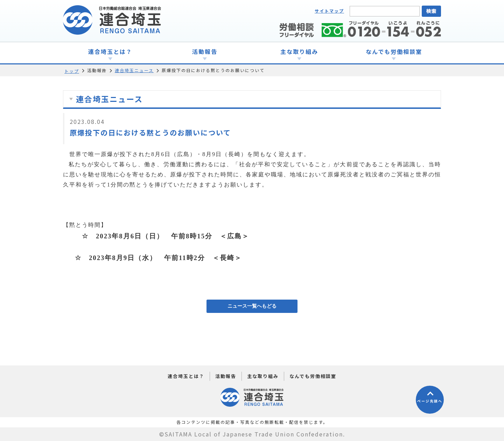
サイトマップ (329, 11)
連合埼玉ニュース (134, 70)
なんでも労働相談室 (313, 376)
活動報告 (226, 376)
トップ (72, 71)
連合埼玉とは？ (186, 376)
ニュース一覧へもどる (252, 306)
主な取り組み (263, 376)
